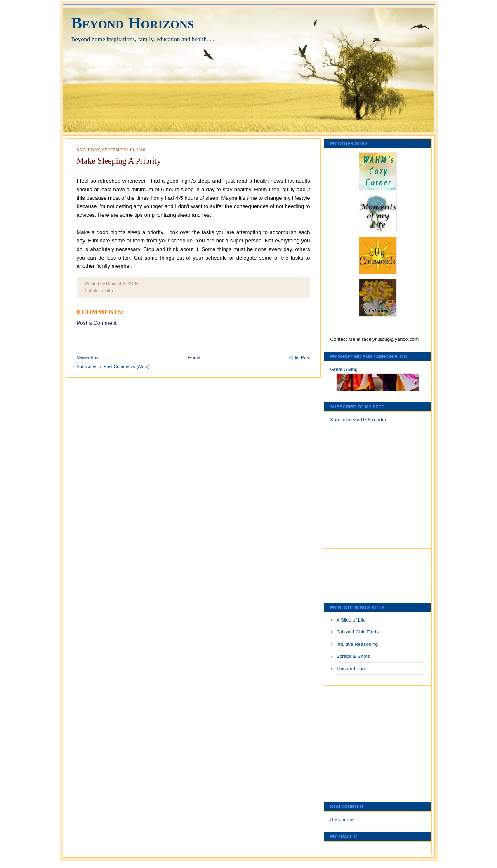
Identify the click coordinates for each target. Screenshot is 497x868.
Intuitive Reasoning (357, 644)
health (107, 291)
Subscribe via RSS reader (358, 420)
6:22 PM (131, 284)
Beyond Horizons (133, 23)
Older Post (300, 357)
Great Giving (344, 369)
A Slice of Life (351, 620)
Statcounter (343, 819)
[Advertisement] (355, 488)
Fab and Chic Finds (358, 632)
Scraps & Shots (353, 656)
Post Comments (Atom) (127, 366)
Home (194, 357)
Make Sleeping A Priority (119, 161)
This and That (351, 669)
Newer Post (88, 357)
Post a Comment (97, 323)
